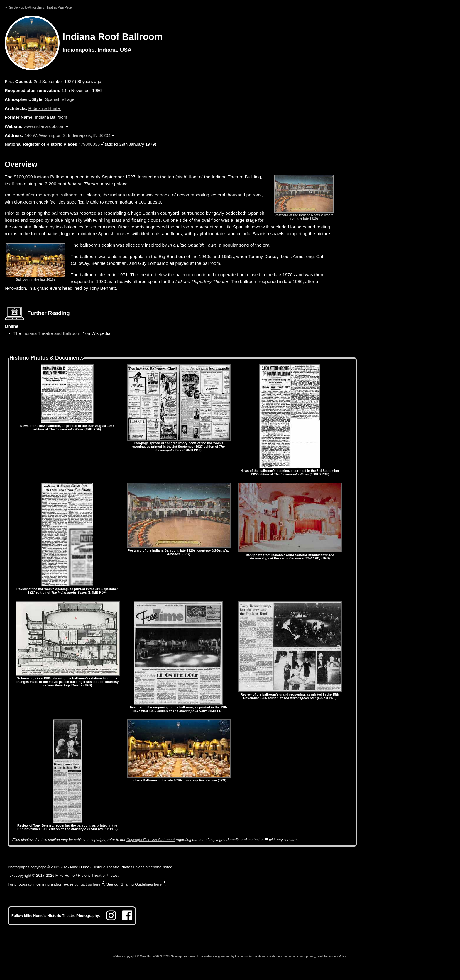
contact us (256, 840)
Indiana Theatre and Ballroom (51, 333)
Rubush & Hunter (45, 108)
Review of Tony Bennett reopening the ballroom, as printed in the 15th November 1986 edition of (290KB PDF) (67, 825)
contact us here (88, 884)
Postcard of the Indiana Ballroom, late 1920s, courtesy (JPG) (179, 550)
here (158, 884)
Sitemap (176, 956)
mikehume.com (277, 956)
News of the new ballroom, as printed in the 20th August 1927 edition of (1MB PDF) (67, 426)
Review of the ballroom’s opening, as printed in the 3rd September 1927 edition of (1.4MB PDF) (67, 589)
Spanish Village (60, 99)
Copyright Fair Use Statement (151, 840)
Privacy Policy (337, 956)
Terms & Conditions (253, 956)
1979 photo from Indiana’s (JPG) (290, 555)
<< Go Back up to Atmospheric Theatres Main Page (38, 7)
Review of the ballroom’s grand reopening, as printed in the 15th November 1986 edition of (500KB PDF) (290, 694)
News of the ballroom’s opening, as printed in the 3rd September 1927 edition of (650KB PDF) (290, 471)
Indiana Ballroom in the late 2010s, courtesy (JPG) (179, 779)
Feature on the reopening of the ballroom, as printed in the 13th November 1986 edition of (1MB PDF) (179, 707)
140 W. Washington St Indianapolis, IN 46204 (67, 135)
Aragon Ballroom (60, 195)
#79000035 (89, 144)
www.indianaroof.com (44, 126)
